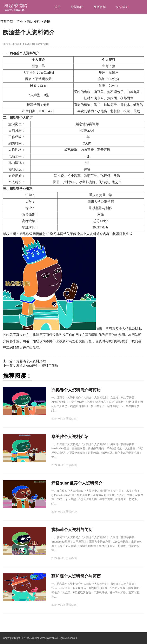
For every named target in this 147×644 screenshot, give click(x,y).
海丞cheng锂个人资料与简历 (37, 365)
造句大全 (61, 21)
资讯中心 (129, 21)
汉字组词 (83, 21)
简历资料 (100, 7)
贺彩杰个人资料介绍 (31, 361)
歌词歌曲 (77, 7)
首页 (58, 7)
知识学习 (122, 7)
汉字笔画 (106, 21)
